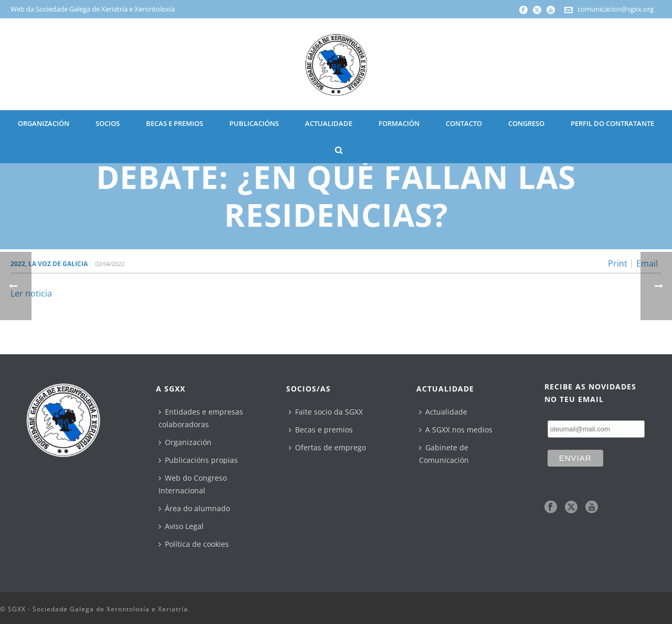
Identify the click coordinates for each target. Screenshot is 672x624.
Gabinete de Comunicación (444, 454)
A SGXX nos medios (456, 430)
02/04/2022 (110, 264)
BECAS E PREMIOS (175, 123)
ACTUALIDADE (329, 123)
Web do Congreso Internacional (193, 484)
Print (618, 263)
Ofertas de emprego (327, 447)
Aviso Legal (181, 526)
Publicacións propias (198, 460)
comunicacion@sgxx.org (616, 9)
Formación (399, 123)
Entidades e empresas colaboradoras (201, 418)
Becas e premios (321, 430)
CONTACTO (464, 123)
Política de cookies (194, 544)
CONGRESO (526, 123)
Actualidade (443, 412)
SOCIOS (108, 123)
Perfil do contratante (612, 123)
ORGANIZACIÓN (44, 123)
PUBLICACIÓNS (254, 123)
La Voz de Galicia (58, 264)
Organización (185, 442)
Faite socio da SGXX (326, 412)
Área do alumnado (194, 508)
